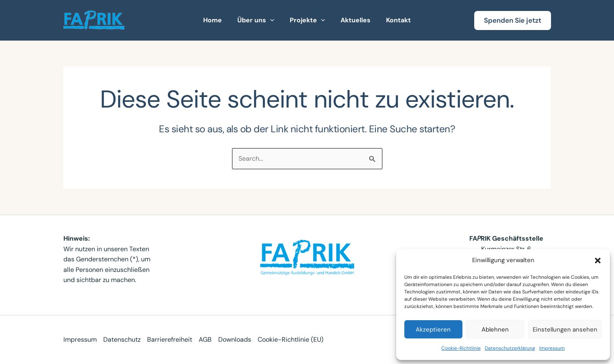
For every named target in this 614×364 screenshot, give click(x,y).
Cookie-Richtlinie (461, 348)
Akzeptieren (433, 330)
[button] (598, 261)
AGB (205, 339)
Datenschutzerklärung (510, 348)
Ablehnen (495, 330)
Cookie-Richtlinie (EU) (291, 339)
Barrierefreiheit (170, 339)
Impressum (552, 348)
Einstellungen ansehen (565, 330)
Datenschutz (122, 339)
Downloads (235, 339)
